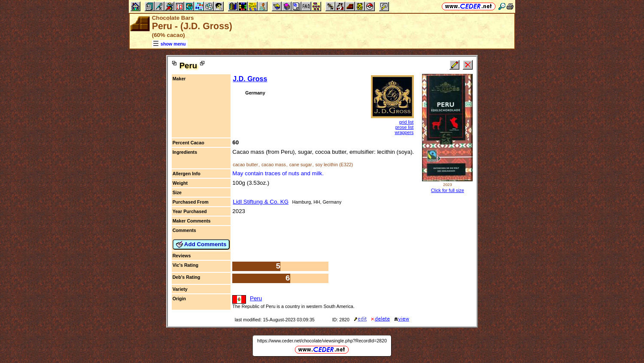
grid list (407, 122)
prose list (405, 127)
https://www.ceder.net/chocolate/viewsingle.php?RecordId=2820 (322, 341)
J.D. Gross (250, 79)
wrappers (404, 132)
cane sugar (301, 165)
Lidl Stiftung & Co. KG (261, 202)
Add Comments (201, 244)
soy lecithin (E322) (334, 165)
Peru (256, 298)
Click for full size (448, 190)
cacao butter (245, 165)
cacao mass (274, 165)
